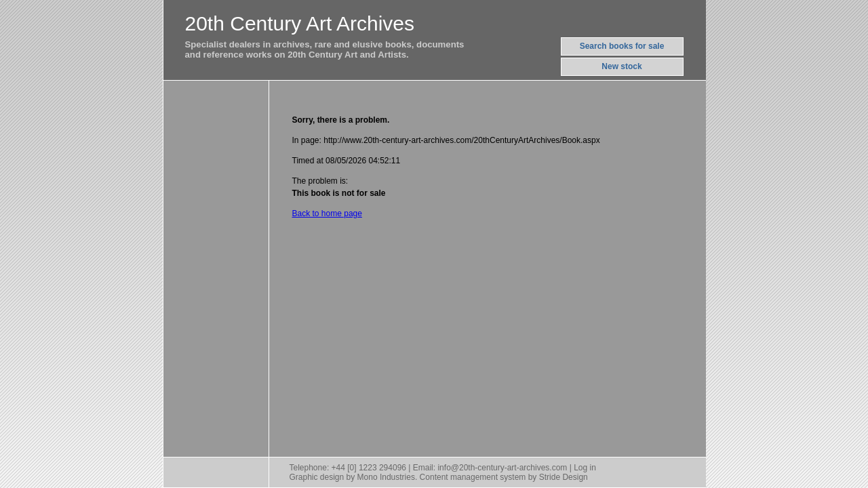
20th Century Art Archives (300, 23)
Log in (585, 468)
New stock (622, 66)
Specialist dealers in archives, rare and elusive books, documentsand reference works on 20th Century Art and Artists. (325, 49)
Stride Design (564, 477)
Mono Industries (386, 477)
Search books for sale (622, 46)
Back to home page (327, 213)
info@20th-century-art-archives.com (502, 468)
